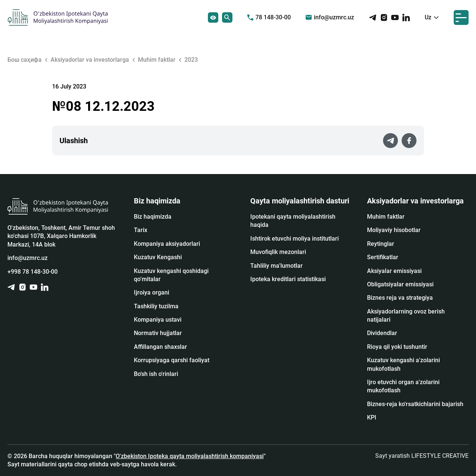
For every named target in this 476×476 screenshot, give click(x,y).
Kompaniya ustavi (158, 320)
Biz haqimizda (153, 217)
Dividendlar (382, 333)
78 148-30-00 (269, 17)
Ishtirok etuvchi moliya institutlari (295, 239)
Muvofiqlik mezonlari (278, 252)
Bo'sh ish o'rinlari (156, 374)
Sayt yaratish (422, 456)
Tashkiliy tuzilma (156, 306)
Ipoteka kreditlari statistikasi (288, 279)
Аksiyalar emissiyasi (394, 271)
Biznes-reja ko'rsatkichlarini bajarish (415, 404)
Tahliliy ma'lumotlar (276, 266)
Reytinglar (381, 244)
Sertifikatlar (383, 257)
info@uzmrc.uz (330, 17)
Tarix (141, 230)
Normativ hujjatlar (158, 333)
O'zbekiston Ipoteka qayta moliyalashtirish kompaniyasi (190, 456)
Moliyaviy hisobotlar (394, 230)
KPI (372, 417)
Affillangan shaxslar (160, 347)
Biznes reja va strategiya (400, 298)
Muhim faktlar (386, 217)
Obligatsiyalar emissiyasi (400, 284)
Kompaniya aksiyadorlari (167, 244)
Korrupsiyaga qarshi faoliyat (172, 360)
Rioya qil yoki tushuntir (397, 347)
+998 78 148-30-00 (33, 272)
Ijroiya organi (152, 292)
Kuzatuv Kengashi (158, 257)
